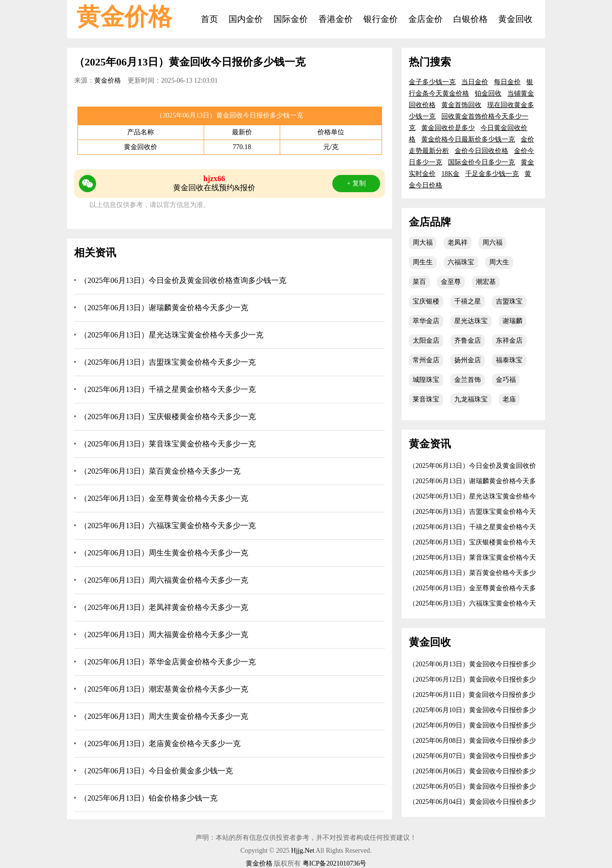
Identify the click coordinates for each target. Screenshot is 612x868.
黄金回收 (515, 19)
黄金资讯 (430, 444)
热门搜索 (430, 62)
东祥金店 (509, 341)
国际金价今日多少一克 (481, 162)
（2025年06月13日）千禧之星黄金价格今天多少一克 (168, 389)
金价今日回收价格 (481, 151)
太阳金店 (426, 341)
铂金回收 (488, 93)
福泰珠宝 (509, 360)
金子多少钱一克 (432, 82)
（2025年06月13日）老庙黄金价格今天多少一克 (160, 743)
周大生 (499, 262)
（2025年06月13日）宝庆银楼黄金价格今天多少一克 (168, 417)
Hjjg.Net (303, 851)
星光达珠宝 (471, 321)
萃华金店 (426, 321)
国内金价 (246, 19)
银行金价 (381, 19)
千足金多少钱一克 (492, 174)
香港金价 (336, 19)
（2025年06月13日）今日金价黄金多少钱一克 (156, 771)
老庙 (509, 399)
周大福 (423, 243)
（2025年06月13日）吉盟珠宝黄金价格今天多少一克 (168, 362)
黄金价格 (124, 17)
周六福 (492, 243)
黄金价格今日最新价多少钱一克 (468, 139)
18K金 (450, 174)
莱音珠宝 (426, 399)
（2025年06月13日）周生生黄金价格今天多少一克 (164, 553)
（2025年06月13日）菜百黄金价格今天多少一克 (160, 471)
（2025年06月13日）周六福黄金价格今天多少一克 (164, 580)
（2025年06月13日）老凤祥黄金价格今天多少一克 (164, 607)
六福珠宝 (461, 262)
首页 (209, 19)
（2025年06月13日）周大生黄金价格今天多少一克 (164, 716)
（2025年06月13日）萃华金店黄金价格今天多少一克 (168, 662)
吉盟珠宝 (509, 301)
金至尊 (451, 282)
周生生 (423, 262)
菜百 (419, 282)
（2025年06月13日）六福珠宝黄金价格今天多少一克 (168, 526)
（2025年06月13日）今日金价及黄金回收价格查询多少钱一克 (183, 280)
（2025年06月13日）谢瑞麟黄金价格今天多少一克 (164, 308)
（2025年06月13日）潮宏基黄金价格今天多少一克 (164, 689)
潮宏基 (486, 282)
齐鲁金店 (468, 341)
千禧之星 (468, 301)
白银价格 (470, 19)
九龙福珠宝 (471, 399)
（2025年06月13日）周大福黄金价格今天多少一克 (164, 635)
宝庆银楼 (426, 301)
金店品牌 (430, 222)
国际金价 (291, 19)
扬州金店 (468, 360)
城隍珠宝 (426, 380)
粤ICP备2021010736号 (335, 863)
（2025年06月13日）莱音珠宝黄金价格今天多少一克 (168, 444)
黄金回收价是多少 (448, 128)
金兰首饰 (468, 380)
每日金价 (507, 82)
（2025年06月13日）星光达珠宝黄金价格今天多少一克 (172, 335)
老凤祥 (458, 243)
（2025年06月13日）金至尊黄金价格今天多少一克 (164, 498)
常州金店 (426, 360)
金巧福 (506, 380)
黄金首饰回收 (461, 105)
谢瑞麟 (513, 321)
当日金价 (475, 82)
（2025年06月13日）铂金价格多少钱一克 (149, 798)
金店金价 (426, 19)
